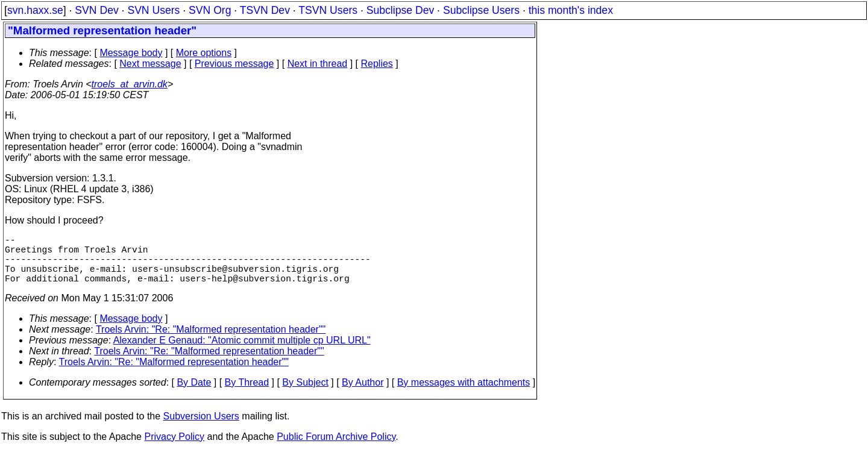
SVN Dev (96, 10)
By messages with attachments (464, 394)
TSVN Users (328, 10)
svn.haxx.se (35, 10)
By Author (363, 394)
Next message (150, 64)
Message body (131, 53)
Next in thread (318, 64)
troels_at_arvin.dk (130, 84)
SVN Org (210, 10)
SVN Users (153, 10)
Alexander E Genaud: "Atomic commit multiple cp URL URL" (242, 352)
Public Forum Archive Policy (336, 449)
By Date (194, 394)
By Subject (305, 394)
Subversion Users (201, 428)
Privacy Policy (174, 449)
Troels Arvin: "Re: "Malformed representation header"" (211, 341)
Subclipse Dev (400, 10)
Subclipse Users (481, 10)
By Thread (247, 394)
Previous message (234, 64)
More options (204, 53)
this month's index (571, 10)
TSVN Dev (265, 10)
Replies (377, 64)
